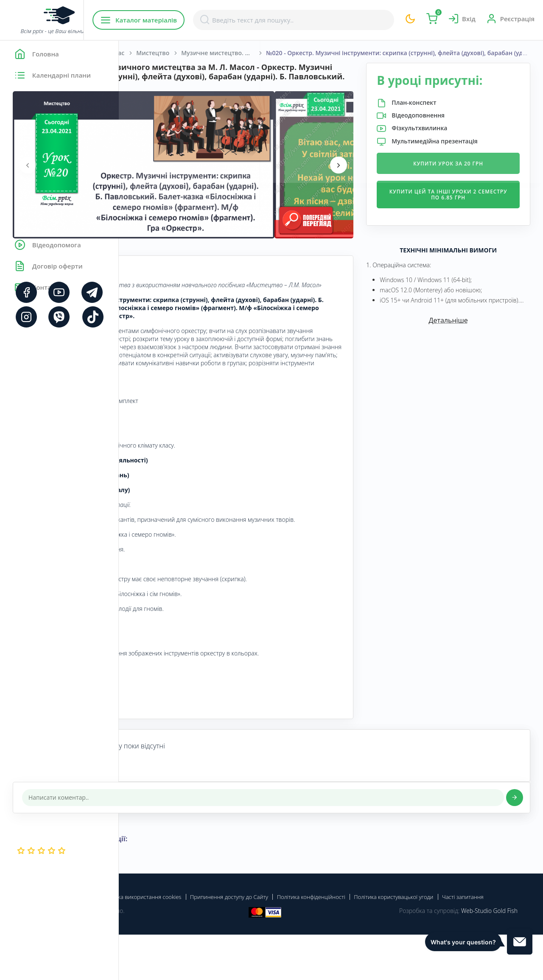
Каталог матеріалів (173, 20)
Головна (144, 53)
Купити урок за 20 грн (468, 178)
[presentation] (146, 174)
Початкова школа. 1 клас (206, 53)
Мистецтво (271, 53)
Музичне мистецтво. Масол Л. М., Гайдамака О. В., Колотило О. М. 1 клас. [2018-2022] (342, 53)
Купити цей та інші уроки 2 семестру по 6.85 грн (468, 209)
